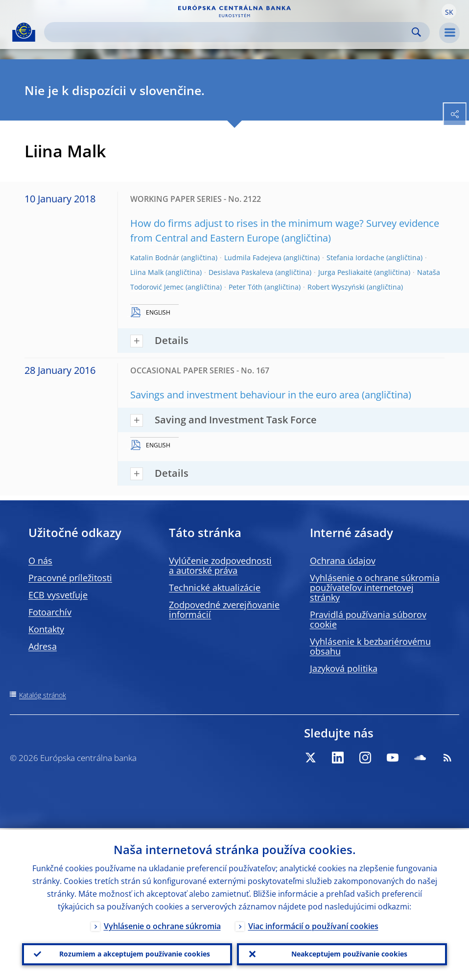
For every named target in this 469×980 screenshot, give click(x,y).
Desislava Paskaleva (241, 272)
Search (416, 32)
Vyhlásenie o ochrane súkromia (162, 925)
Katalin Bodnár (155, 257)
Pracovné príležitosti (70, 578)
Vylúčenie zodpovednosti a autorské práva (220, 565)
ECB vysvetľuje (58, 595)
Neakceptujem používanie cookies (349, 953)
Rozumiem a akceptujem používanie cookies (135, 953)
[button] (449, 11)
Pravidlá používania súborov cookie (368, 619)
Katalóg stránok (43, 695)
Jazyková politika (344, 668)
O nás (40, 561)
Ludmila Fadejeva (253, 257)
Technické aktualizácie (215, 588)
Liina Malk (147, 272)
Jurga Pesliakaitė (345, 272)
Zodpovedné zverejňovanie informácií (224, 610)
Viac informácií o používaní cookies (313, 925)
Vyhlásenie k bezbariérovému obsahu (370, 646)
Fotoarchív (50, 612)
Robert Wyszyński (336, 287)
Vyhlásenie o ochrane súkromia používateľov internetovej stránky (375, 588)
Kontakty (46, 629)
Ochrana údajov (343, 561)
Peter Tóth (246, 287)
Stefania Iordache (355, 257)
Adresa (43, 646)
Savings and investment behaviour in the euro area (245, 395)
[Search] (229, 32)
